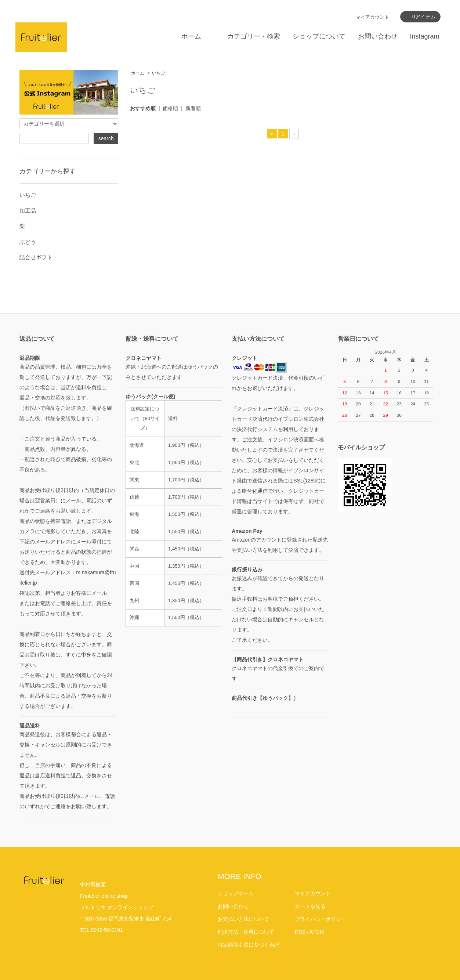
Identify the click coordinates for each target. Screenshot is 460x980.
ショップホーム (236, 893)
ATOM (317, 932)
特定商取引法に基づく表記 (249, 945)
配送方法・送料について (246, 932)
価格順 (170, 108)
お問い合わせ (378, 36)
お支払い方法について (243, 919)
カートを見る (310, 906)
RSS (300, 932)
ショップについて (319, 36)
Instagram (424, 36)
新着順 (193, 108)
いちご (159, 73)
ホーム (191, 36)
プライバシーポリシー (320, 919)
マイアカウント (372, 17)
